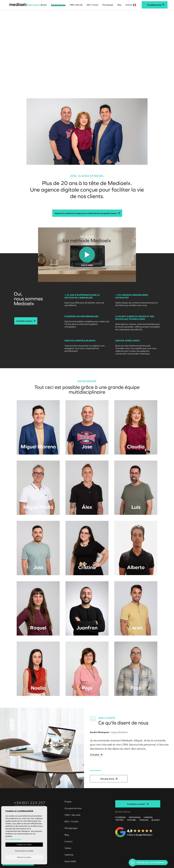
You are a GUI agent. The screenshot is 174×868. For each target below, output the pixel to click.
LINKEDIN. (148, 817)
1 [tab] (95, 771)
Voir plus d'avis (109, 779)
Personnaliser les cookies (24, 850)
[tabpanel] (130, 750)
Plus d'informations (13, 839)
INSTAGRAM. (135, 817)
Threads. (144, 820)
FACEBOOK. (121, 817)
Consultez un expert (26, 321)
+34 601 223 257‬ (30, 803)
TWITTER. (120, 820)
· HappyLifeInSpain (109, 732)
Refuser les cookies (24, 857)
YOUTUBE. (132, 820)
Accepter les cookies (24, 844)
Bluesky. (156, 820)
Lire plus (96, 755)
